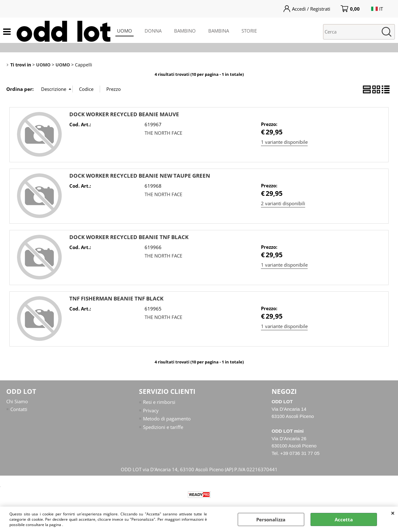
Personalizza (271, 519)
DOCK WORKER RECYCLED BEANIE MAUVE (124, 114)
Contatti (19, 409)
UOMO (125, 31)
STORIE (249, 31)
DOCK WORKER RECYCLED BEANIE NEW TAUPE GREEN (140, 176)
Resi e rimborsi (159, 402)
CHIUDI (393, 513)
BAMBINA (219, 31)
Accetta (344, 519)
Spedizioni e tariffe (163, 427)
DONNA (153, 31)
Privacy (151, 410)
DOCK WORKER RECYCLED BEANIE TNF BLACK (129, 237)
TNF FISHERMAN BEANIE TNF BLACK (116, 298)
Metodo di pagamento (167, 419)
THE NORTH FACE (163, 133)
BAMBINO (185, 31)
